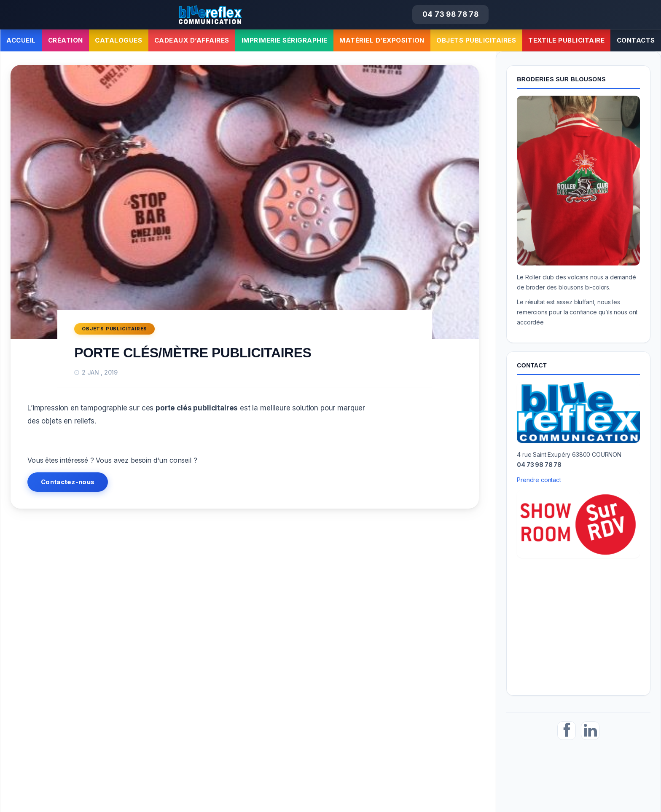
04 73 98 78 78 (450, 14)
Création (66, 40)
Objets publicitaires (476, 40)
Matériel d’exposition (382, 40)
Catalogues (118, 40)
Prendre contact (539, 480)
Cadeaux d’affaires (192, 40)
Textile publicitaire (566, 40)
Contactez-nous (68, 482)
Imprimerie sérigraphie (285, 40)
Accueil (21, 40)
